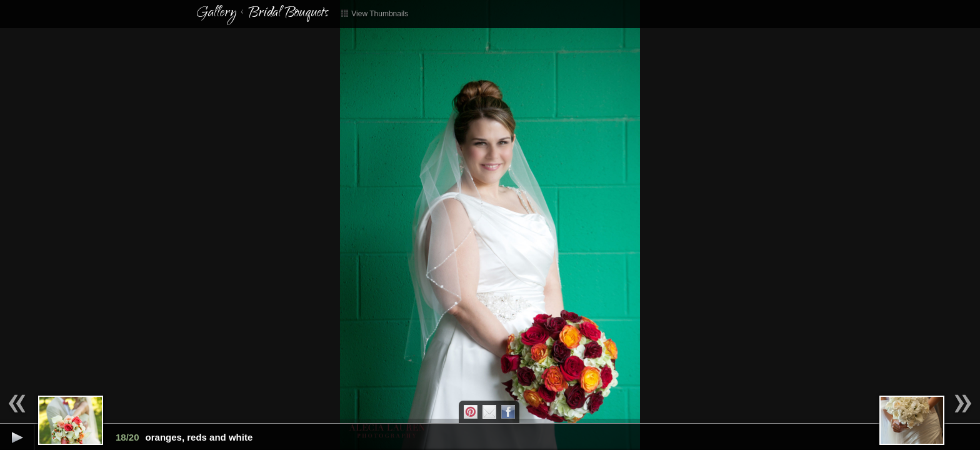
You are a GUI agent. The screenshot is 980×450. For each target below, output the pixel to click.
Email (489, 412)
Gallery (216, 14)
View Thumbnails (374, 14)
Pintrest (471, 412)
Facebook (508, 412)
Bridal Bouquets (288, 14)
